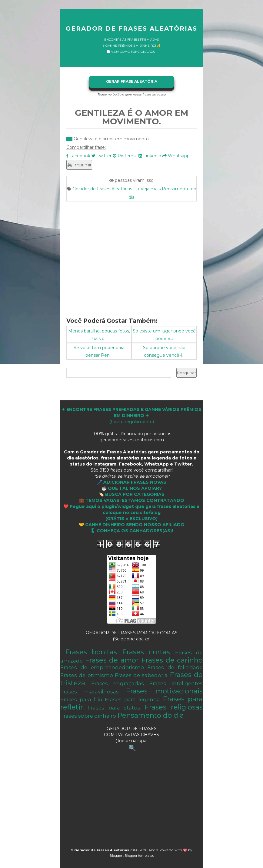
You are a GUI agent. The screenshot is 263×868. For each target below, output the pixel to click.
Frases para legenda (132, 699)
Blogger (116, 856)
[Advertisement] (131, 256)
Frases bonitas (91, 652)
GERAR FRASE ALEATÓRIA (132, 81)
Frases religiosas (174, 707)
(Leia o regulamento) (131, 416)
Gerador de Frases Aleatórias (131, 28)
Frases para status (114, 708)
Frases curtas (146, 652)
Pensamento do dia (151, 715)
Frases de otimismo (87, 675)
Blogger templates (139, 856)
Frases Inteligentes (176, 683)
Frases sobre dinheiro (88, 716)
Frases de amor (112, 660)
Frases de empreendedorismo (102, 667)
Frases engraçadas (118, 683)
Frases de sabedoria (141, 675)
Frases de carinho (172, 660)
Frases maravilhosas (90, 692)
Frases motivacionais (164, 691)
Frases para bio (81, 699)
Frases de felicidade (175, 667)
